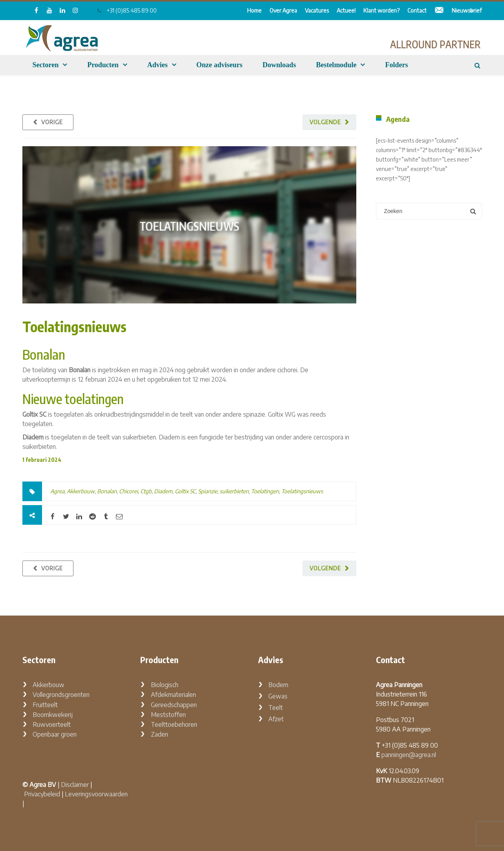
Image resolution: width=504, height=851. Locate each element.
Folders (396, 65)
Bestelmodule (336, 65)
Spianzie (208, 491)
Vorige (52, 122)
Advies (158, 65)
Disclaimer (75, 785)
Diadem (163, 491)
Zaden (159, 734)
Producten (103, 65)
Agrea (57, 491)
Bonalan (107, 491)
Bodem (278, 685)
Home (254, 10)
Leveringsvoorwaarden (96, 794)
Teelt (276, 708)
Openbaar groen (55, 734)
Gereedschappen (174, 705)
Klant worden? (381, 10)
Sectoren (46, 65)
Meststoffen (168, 715)
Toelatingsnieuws (74, 326)
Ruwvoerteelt (52, 724)
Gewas (278, 696)
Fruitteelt (45, 705)
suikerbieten (234, 491)
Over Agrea (283, 10)
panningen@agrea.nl (409, 755)
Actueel (346, 10)
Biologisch (165, 685)
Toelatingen (265, 491)
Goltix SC (185, 491)
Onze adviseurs (220, 65)
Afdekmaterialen (173, 695)
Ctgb (146, 491)
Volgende (325, 122)
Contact (417, 10)
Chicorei (128, 491)
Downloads (279, 65)
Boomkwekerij (53, 715)
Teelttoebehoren (174, 724)
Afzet (276, 719)
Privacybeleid (42, 794)
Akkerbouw (81, 491)
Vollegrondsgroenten (61, 695)
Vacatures (317, 10)
